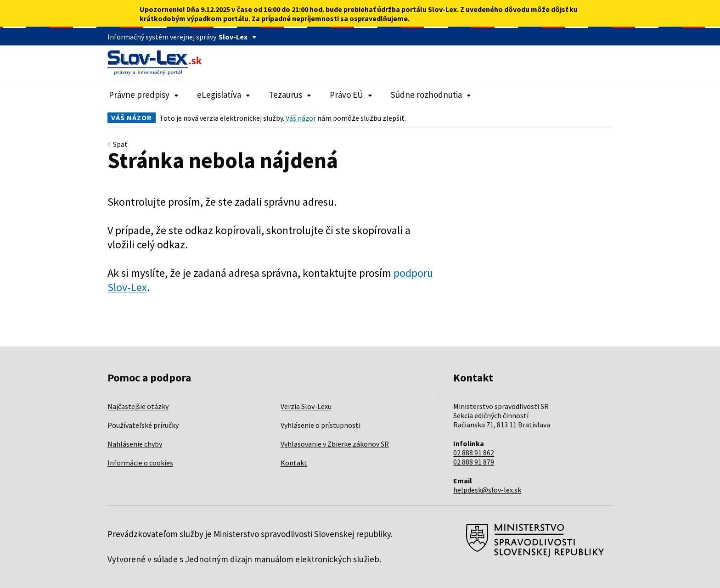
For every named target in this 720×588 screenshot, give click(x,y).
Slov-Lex (238, 37)
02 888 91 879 (474, 462)
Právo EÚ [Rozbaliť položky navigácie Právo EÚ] (351, 95)
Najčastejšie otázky (138, 406)
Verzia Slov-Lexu (306, 406)
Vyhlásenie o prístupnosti (321, 425)
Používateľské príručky (143, 425)
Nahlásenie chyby (135, 444)
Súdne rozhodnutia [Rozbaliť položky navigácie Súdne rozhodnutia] (431, 95)
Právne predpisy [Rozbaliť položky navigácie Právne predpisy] (144, 95)
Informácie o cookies (140, 463)
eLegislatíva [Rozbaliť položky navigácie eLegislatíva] (224, 95)
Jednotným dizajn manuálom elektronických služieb (282, 559)
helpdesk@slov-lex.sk (487, 490)
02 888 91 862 (474, 453)
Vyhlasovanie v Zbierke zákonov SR (335, 444)
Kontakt (294, 463)
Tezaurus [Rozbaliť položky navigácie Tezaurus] (290, 95)
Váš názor (301, 118)
